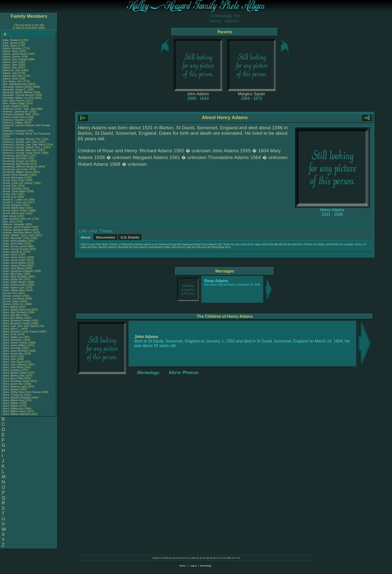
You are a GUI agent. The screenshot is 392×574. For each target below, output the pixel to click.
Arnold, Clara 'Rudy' (14, 180)
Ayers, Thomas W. (13, 395)
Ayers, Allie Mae (12, 315)
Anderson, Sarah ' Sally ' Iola (19, 109)
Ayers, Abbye (10, 307)
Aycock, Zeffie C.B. (13, 304)
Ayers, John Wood (13, 367)
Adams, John (10, 62)
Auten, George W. (13, 252)
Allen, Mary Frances (14, 101)
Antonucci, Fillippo (13, 123)
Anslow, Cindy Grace (14, 117)
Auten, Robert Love (13, 288)
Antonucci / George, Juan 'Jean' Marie (24, 145)
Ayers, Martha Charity (15, 373)
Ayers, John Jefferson (15, 365)
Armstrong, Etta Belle (14, 158)
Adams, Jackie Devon (15, 54)
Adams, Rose (11, 79)
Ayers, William (11, 403)
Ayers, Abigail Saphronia (16, 310)
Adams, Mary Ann (13, 76)
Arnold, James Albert (14, 191)
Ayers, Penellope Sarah (16, 381)
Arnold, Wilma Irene (14, 213)
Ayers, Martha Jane (14, 376)
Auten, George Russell (15, 249)
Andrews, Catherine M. (15, 112)
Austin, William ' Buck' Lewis (18, 235)
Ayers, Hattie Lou (12, 337)
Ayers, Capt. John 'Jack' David (20, 326)
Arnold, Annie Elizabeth (16, 175)
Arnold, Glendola (12, 189)
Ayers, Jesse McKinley (15, 351)
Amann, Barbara (12, 106)
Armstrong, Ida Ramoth (16, 164)
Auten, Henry (10, 255)
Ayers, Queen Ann (13, 384)
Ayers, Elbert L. (11, 329)
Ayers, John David (13, 362)
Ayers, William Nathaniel (16, 414)
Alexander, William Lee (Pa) (18, 98)
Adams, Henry (11, 51)
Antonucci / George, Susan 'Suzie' (22, 153)
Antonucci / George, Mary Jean (20, 150)
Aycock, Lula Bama (13, 299)
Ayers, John (10, 356)
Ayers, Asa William (13, 318)
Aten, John (9, 222)
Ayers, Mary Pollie (13, 378)
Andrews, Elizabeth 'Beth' (17, 114)
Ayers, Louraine (12, 370)
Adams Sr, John (12, 70)
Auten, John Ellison (13, 268)
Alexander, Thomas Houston (18, 95)
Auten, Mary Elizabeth (15, 277)
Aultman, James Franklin (16, 227)
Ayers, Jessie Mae (13, 354)
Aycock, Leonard (12, 296)
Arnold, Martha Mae (14, 208)
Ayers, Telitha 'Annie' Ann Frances (22, 392)
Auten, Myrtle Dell (13, 279)
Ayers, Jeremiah (12, 348)
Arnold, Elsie (10, 186)
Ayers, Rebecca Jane (15, 387)
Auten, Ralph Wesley (14, 282)
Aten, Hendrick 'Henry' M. (17, 219)
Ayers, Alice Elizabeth (15, 312)
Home (182, 566)
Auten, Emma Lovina (14, 246)
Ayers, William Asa (13, 409)
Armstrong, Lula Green (15, 169)
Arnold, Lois (10, 197)
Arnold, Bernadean (13, 178)
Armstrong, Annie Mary (15, 156)
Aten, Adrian (10, 216)
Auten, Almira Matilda (15, 241)
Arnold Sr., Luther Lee (15, 200)
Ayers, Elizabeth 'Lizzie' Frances (21, 332)
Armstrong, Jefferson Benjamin (20, 167)
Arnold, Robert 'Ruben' (16, 211)
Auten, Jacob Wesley (14, 263)
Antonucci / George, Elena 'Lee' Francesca (26, 134)
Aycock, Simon (11, 301)
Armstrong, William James (17, 172)
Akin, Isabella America (15, 84)
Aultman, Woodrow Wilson (17, 233)
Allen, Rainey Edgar (14, 103)
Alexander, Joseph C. (15, 90)
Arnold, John (10, 194)
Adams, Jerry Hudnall (15, 59)
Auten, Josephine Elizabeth (18, 271)
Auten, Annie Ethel (13, 244)
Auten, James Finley (14, 266)
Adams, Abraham (13, 48)
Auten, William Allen (14, 290)
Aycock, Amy (10, 293)
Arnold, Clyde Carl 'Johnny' (18, 183)
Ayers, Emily (10, 334)
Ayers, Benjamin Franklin (17, 321)
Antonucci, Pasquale (14, 131)
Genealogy (206, 566)
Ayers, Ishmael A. (12, 340)
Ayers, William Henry (14, 411)
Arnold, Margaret (12, 205)
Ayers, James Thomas (15, 343)
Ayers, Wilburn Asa (13, 400)
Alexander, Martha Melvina (17, 92)
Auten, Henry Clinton (14, 257)
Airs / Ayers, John (13, 81)
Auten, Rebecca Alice (15, 285)
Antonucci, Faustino (14, 120)
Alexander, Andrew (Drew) (18, 87)
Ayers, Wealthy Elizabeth (17, 398)
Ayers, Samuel (11, 389)
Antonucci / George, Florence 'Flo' (22, 139)
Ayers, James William (15, 345)
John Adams (198, 94)
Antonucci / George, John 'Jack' (21, 142)
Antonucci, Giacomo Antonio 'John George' (26, 125)
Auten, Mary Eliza (12, 274)
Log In (193, 566)
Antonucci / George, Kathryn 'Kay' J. (23, 147)
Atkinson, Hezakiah (14, 224)
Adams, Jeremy (12, 57)
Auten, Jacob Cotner (14, 260)
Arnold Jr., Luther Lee (15, 202)
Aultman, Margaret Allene (17, 230)
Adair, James (10, 43)
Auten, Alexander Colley (16, 238)
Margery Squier (251, 94)
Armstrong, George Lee (16, 161)
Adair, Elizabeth (12, 40)
